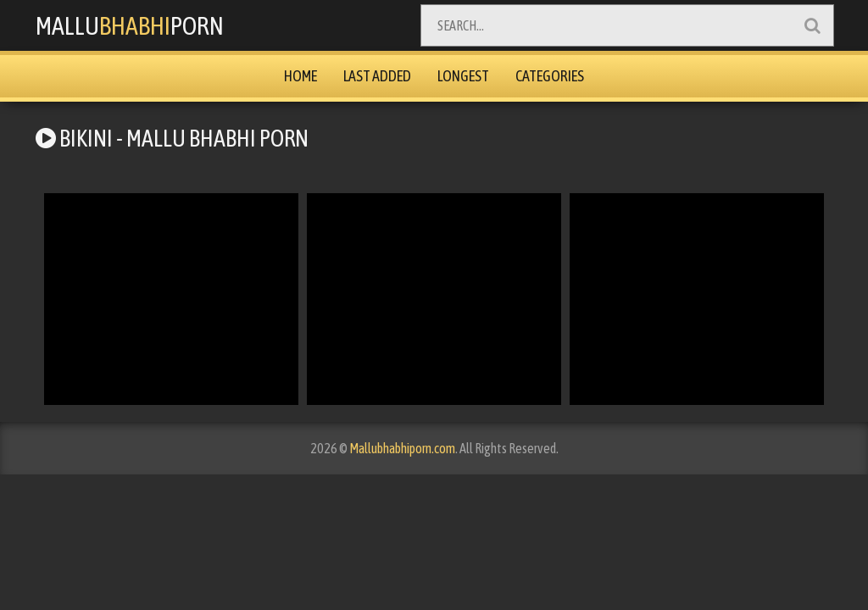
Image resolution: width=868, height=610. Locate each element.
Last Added (377, 76)
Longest (463, 76)
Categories (550, 76)
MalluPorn (130, 25)
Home (300, 76)
